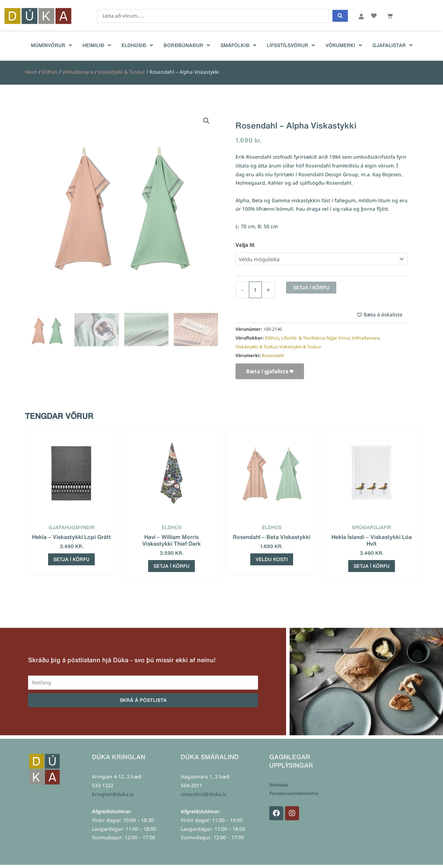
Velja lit (245, 245)
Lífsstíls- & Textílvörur (303, 338)
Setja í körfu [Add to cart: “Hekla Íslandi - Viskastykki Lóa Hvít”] (372, 566)
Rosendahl (273, 356)
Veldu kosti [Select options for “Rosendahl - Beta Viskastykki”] (272, 559)
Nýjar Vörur (338, 338)
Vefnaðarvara (78, 72)
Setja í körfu (311, 288)
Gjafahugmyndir (72, 527)
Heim (31, 72)
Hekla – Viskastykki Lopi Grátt (71, 537)
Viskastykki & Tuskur (121, 72)
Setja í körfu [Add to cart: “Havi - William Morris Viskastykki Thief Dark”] (171, 566)
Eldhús (50, 72)
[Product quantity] (255, 290)
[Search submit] (340, 16)
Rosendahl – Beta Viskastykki (272, 537)
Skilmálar (279, 785)
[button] (206, 121)
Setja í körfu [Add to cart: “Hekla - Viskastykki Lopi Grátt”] (71, 559)
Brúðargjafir (372, 527)
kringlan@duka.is (113, 794)
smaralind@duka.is (204, 794)
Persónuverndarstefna (294, 794)
